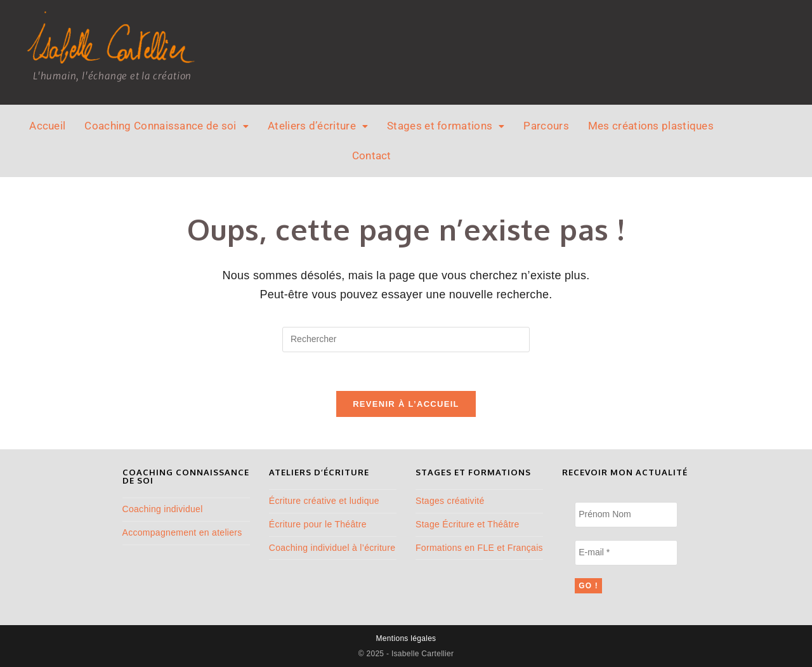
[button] (167, 126)
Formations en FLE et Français (479, 548)
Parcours (546, 126)
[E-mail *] (626, 553)
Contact (372, 155)
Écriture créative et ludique (324, 501)
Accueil (47, 126)
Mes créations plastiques (651, 126)
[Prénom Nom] (626, 515)
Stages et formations (446, 126)
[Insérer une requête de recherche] (406, 340)
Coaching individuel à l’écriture (332, 548)
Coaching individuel (163, 509)
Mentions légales (406, 638)
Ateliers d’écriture (318, 126)
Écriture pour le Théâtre (318, 524)
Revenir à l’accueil (406, 404)
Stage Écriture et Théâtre (468, 524)
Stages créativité (450, 501)
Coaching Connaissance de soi (167, 126)
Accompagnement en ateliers (182, 532)
